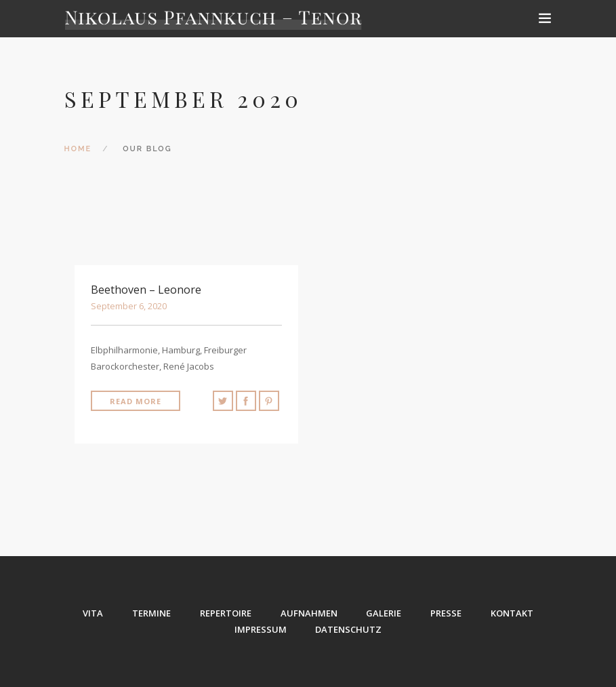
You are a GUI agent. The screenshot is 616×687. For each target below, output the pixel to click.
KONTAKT (513, 613)
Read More (136, 401)
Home (78, 149)
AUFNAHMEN (309, 613)
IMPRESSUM (261, 629)
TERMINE (151, 613)
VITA (93, 613)
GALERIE (384, 613)
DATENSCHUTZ (349, 629)
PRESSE (447, 613)
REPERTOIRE (226, 613)
